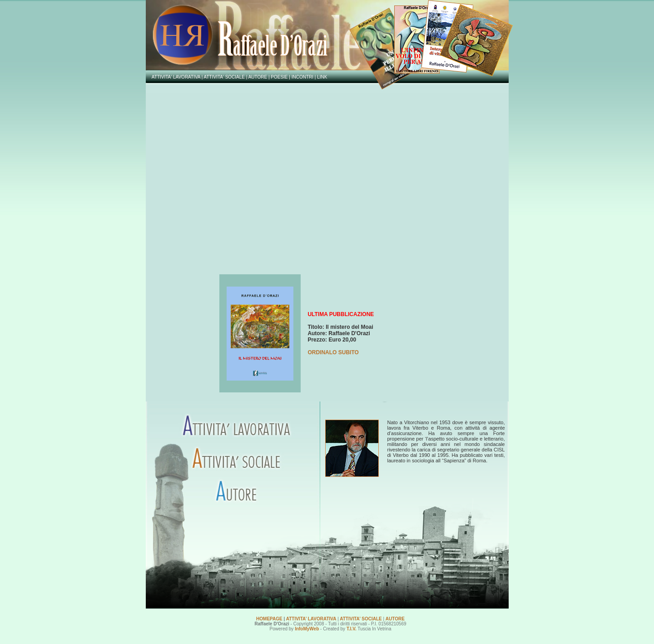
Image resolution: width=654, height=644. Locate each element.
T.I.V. (352, 629)
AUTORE (395, 619)
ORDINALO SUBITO (333, 352)
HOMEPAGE (269, 619)
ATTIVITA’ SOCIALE (361, 619)
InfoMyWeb (307, 629)
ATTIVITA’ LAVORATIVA (311, 619)
